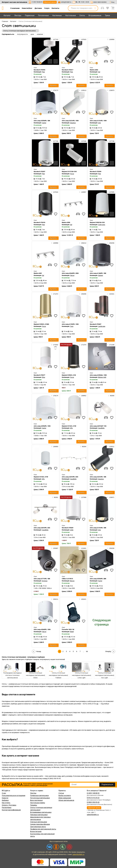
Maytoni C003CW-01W (97, 222)
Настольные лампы (38, 803)
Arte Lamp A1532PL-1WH (70, 324)
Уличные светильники (39, 822)
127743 (55, 39)
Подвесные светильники (39, 796)
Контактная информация (11, 810)
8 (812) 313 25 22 (93, 798)
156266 (83, 294)
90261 (55, 497)
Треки (107, 15)
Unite (72, 530)
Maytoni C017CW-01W (69, 172)
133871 (111, 497)
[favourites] (56, 61)
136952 (83, 396)
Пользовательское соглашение (14, 796)
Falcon (72, 275)
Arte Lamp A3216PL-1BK (98, 477)
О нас (4, 793)
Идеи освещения (65, 798)
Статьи (61, 793)
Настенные (57, 15)
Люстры (18, 15)
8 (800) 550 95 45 (93, 802)
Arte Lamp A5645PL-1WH (42, 629)
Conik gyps (102, 225)
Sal (99, 72)
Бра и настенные (36, 800)
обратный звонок (50, 2)
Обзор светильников (66, 800)
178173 (55, 90)
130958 (55, 243)
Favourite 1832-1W (68, 629)
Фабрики (5, 800)
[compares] (50, 61)
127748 (111, 141)
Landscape (102, 326)
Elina (43, 377)
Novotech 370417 (68, 70)
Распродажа (7, 807)
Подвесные (30, 15)
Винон (72, 581)
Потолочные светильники (40, 798)
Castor (44, 123)
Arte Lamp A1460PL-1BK (98, 273)
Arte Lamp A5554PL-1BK (42, 121)
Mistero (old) (102, 377)
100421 (83, 599)
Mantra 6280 (66, 222)
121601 (83, 548)
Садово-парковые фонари (40, 824)
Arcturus (45, 581)
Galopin (100, 275)
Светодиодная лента (38, 827)
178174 (55, 396)
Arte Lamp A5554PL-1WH (42, 426)
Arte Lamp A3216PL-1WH (70, 121)
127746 (55, 141)
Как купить (6, 803)
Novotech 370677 (39, 375)
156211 (55, 599)
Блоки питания (36, 831)
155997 (55, 548)
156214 (83, 243)
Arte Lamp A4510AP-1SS (98, 426)
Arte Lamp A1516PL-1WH (98, 121)
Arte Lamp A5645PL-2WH (70, 273)
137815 (83, 39)
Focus (72, 174)
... (84, 651)
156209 (111, 548)
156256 (111, 243)
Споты (82, 15)
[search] (95, 8)
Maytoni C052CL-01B (69, 375)
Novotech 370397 (39, 172)
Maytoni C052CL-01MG (41, 324)
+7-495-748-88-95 (37, 2)
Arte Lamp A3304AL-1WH (98, 375)
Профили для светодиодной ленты (43, 829)
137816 (55, 192)
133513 (83, 90)
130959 (111, 39)
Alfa (71, 428)
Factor (100, 581)
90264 (83, 447)
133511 (111, 447)
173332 (55, 345)
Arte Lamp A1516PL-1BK (98, 528)
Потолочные (43, 15)
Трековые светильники (39, 815)
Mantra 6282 (94, 70)
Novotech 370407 (96, 324)
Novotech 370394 (39, 70)
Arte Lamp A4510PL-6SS (70, 477)
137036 (83, 141)
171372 (55, 294)
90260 (111, 396)
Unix (99, 123)
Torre (72, 326)
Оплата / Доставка (9, 805)
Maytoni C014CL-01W (69, 426)
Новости (5, 798)
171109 (111, 345)
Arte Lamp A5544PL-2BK (98, 579)
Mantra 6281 (38, 273)
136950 (55, 447)
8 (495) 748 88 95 (93, 793)
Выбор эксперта (65, 796)
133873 (111, 90)
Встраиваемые (95, 15)
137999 (83, 497)
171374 (83, 345)
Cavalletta (101, 428)
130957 (83, 192)
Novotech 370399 (96, 172)
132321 (111, 294)
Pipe (43, 72)
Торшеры (34, 805)
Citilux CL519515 (67, 579)
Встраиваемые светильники (41, 812)
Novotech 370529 (68, 528)
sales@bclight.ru (66, 2)
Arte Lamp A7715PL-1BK (42, 579)
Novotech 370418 (39, 222)
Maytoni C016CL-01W (41, 477)
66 (87, 651)
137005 (111, 192)
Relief (72, 632)
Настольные (70, 15)
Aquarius (73, 123)
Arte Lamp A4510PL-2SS (42, 528)
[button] (112, 670)
